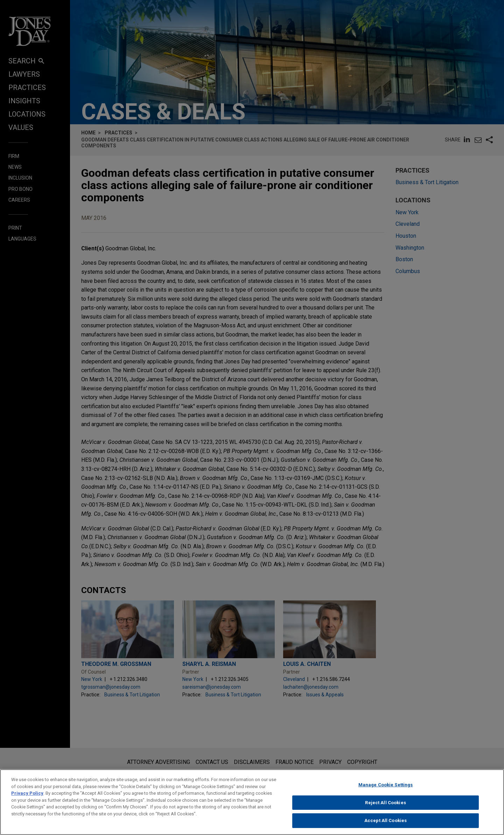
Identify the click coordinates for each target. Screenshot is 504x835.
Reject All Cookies (385, 805)
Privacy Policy (27, 795)
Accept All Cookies (386, 823)
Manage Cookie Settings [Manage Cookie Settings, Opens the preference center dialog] (386, 787)
